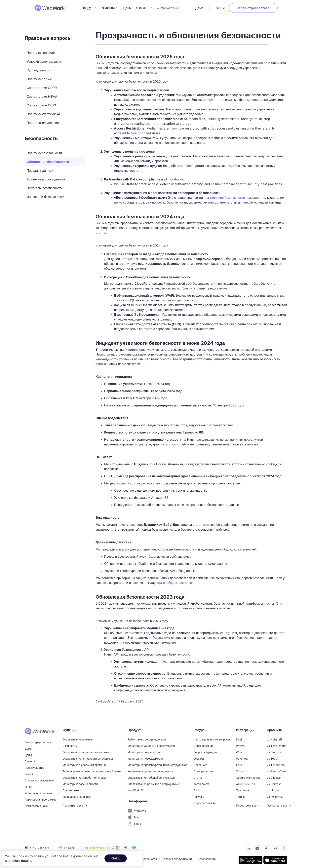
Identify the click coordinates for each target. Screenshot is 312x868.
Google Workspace (248, 776)
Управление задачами (77, 795)
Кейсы (29, 772)
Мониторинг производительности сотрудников (157, 763)
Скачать (30, 759)
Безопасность (207, 857)
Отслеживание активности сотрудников (88, 756)
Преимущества (34, 766)
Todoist (241, 795)
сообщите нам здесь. (179, 581)
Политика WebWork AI (43, 112)
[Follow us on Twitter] (283, 847)
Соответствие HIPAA (42, 94)
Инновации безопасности (45, 195)
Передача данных (40, 169)
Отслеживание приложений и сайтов (86, 750)
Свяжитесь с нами (36, 804)
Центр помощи (203, 744)
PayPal (240, 744)
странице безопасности (228, 196)
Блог (197, 788)
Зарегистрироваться (263, 7)
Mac (134, 815)
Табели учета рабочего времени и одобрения (92, 769)
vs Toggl (272, 756)
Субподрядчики (38, 68)
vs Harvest (274, 782)
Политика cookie (39, 77)
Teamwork (243, 788)
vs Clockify (274, 750)
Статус (198, 776)
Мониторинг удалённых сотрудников (151, 744)
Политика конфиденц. (43, 51)
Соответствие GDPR (42, 86)
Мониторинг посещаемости (80, 782)
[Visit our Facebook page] (265, 847)
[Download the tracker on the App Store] (275, 859)
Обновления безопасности (48, 160)
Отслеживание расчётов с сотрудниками (154, 782)
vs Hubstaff (274, 737)
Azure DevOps (245, 782)
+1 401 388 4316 (39, 846)
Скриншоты (70, 744)
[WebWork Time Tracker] (40, 729)
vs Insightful (275, 795)
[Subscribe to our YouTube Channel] (256, 847)
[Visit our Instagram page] (274, 847)
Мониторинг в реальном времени (84, 763)
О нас (28, 785)
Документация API (205, 801)
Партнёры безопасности (45, 186)
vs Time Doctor (277, 744)
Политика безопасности (44, 151)
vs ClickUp (274, 776)
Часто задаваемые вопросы (212, 737)
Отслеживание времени (78, 737)
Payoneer (242, 756)
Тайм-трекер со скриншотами (147, 737)
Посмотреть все (73, 803)
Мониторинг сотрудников (144, 750)
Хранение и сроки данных (46, 177)
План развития (203, 769)
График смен (71, 788)
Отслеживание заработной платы (84, 776)
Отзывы (199, 756)
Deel (239, 737)
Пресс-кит (200, 763)
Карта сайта (201, 782)
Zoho (239, 769)
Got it (116, 858)
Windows (137, 809)
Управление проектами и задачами (150, 769)
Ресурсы (199, 795)
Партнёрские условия (43, 121)
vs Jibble (273, 788)
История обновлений (38, 791)
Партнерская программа (40, 797)
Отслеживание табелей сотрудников (151, 776)
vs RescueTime (277, 769)
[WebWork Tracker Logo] (42, 7)
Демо (209, 7)
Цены (127, 7)
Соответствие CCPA (42, 103)
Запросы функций (205, 750)
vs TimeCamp (276, 763)
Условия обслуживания (177, 857)
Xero (239, 763)
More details (22, 861)
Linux (134, 822)
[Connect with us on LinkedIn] (247, 847)
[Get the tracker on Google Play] (251, 859)
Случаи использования (40, 778)
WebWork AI (135, 788)
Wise (239, 750)
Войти (230, 7)
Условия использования (44, 59)
